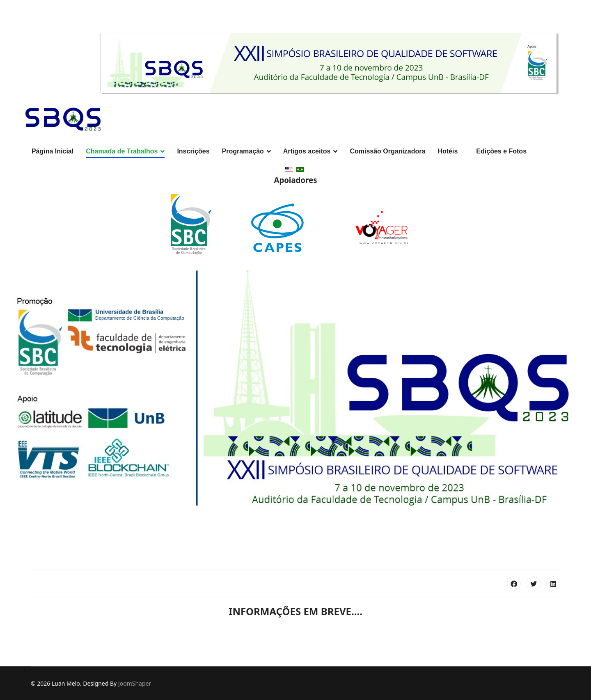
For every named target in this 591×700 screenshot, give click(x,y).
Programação (243, 151)
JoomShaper (135, 683)
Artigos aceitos (307, 151)
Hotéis (448, 151)
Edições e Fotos (501, 151)
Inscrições (193, 151)
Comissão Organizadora (387, 151)
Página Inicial (53, 151)
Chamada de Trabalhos (122, 151)
